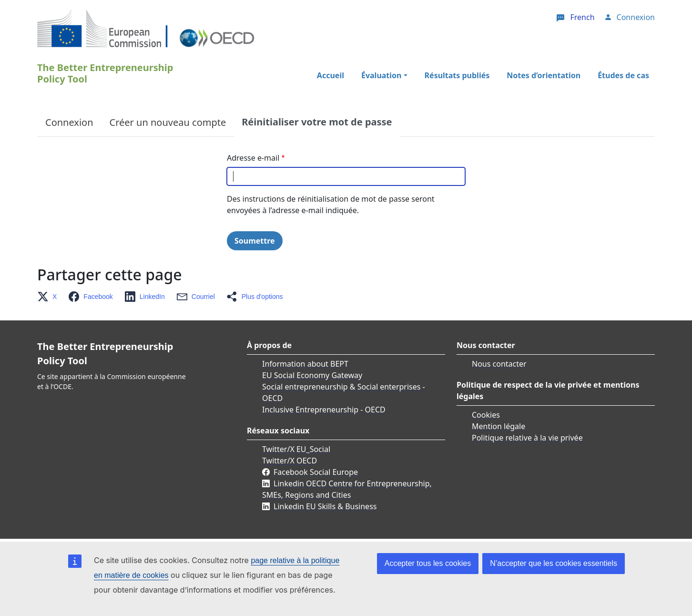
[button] (50, 297)
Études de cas (623, 75)
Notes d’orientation (544, 75)
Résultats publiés (457, 75)
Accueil (331, 75)
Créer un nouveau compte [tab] (168, 122)
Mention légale (499, 426)
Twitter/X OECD (290, 461)
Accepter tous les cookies (428, 563)
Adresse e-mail (253, 158)
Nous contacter (499, 364)
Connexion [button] (636, 17)
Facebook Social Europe (316, 472)
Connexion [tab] (69, 122)
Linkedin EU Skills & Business (325, 506)
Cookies (486, 415)
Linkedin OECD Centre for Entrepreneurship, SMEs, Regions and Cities (347, 489)
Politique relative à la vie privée (527, 438)
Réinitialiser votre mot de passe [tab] (317, 122)
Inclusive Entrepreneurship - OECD (324, 410)
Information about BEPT (305, 364)
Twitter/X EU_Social (296, 449)
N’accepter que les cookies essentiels (554, 563)
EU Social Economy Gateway (312, 375)
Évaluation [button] (382, 75)
